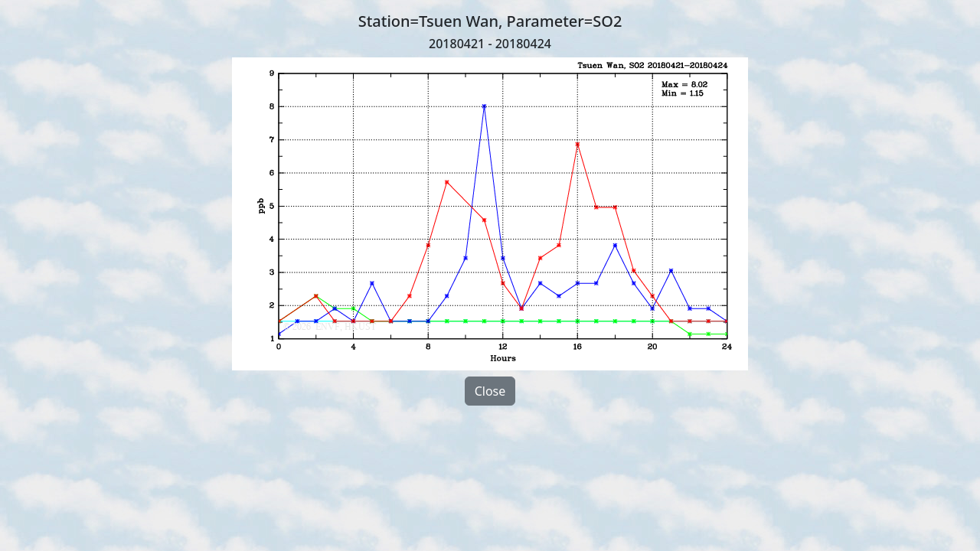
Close (490, 391)
